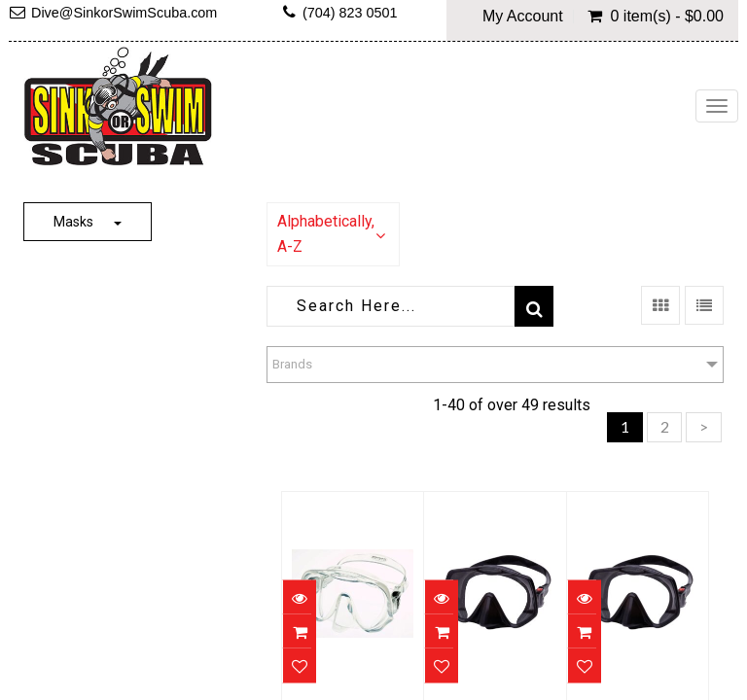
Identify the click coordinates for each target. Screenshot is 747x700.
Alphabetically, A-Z (326, 234)
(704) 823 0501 (350, 13)
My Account (523, 17)
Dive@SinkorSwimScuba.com (124, 13)
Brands (292, 364)
